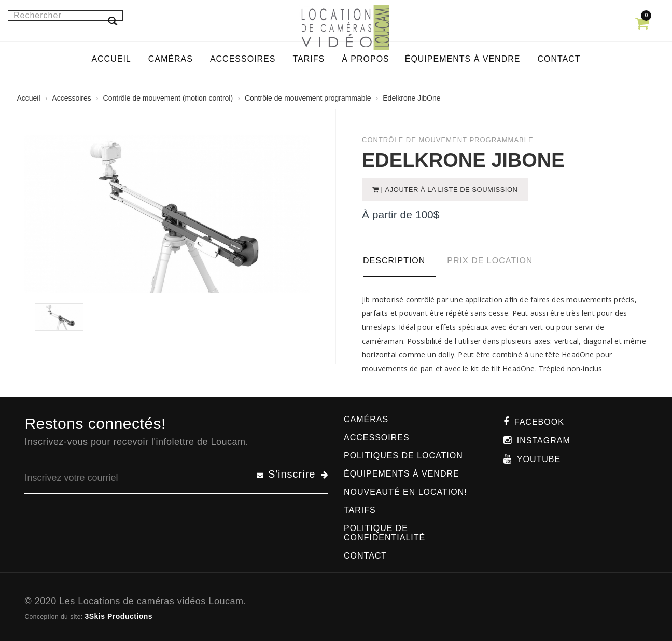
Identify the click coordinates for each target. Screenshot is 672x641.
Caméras (366, 419)
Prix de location (490, 261)
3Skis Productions (118, 616)
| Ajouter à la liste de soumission (449, 190)
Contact (365, 556)
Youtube (539, 459)
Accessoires (71, 98)
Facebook (539, 422)
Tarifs (360, 510)
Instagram (544, 441)
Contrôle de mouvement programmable (308, 98)
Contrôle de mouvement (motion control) (168, 98)
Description (394, 261)
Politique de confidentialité (384, 533)
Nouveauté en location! (405, 492)
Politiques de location (403, 456)
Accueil (28, 98)
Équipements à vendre (402, 474)
